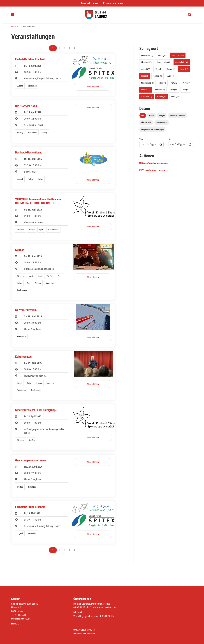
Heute (152, 117)
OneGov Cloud (80, 630)
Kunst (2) (145, 77)
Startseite (15, 28)
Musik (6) (170, 77)
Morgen (162, 117)
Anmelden (92, 633)
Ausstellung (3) (147, 57)
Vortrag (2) (175, 98)
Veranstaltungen (31, 28)
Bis (170, 141)
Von (141, 141)
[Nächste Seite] (75, 50)
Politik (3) (186, 84)
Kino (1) (159, 71)
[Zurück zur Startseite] (102, 16)
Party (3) (174, 84)
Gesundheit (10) (182, 64)
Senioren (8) (160, 91)
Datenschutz (79, 633)
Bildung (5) (162, 57)
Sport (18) (174, 91)
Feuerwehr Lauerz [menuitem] (91, 3)
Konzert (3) (171, 71)
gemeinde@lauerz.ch (21, 618)
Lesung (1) (158, 77)
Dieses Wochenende (177, 117)
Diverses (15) (146, 64)
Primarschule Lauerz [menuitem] (114, 3)
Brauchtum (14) (178, 57)
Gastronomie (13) (164, 64)
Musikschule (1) (147, 84)
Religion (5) (146, 91)
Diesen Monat (162, 124)
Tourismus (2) (147, 98)
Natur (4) (162, 84)
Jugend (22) (146, 71)
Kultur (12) (184, 71)
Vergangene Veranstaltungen (152, 131)
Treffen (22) (162, 98)
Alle (143, 117)
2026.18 (92, 630)
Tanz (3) (185, 91)
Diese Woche (146, 124)
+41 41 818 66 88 (20, 615)
